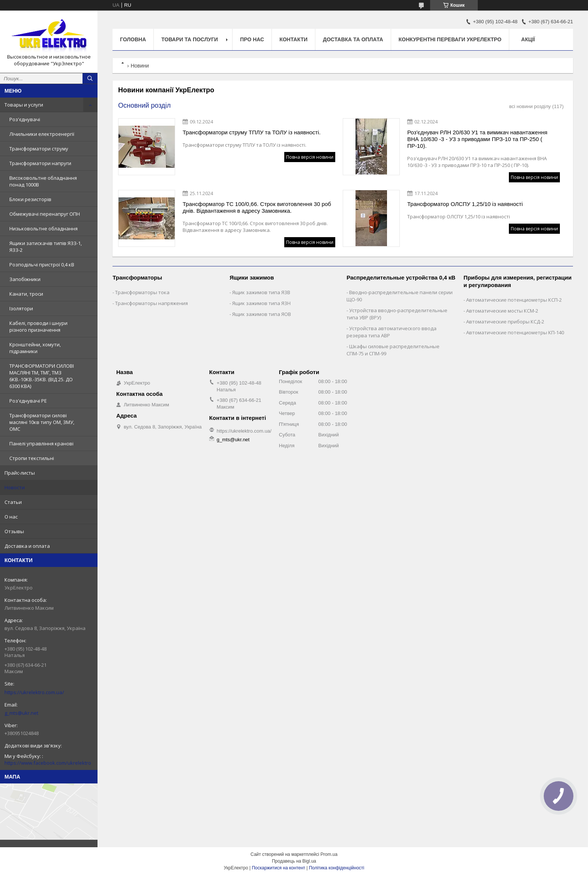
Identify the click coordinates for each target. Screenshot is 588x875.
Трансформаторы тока (142, 292)
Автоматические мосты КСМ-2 (502, 311)
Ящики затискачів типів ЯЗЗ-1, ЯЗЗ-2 (46, 247)
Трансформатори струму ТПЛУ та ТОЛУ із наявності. (252, 132)
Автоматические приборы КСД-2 (505, 322)
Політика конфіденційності (337, 868)
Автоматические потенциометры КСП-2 (514, 300)
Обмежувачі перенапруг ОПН (45, 214)
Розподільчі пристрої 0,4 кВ (42, 265)
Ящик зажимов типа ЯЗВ (261, 292)
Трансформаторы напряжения (151, 303)
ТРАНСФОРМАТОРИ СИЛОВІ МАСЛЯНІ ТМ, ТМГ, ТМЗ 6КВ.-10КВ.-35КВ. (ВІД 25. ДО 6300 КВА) (42, 376)
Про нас (252, 39)
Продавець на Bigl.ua (294, 861)
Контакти (293, 39)
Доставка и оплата (27, 546)
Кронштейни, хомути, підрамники (35, 348)
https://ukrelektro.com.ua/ (34, 692)
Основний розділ (144, 105)
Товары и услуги (24, 105)
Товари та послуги (190, 39)
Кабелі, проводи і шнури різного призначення (38, 326)
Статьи (13, 502)
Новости (15, 487)
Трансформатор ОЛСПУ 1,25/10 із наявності (465, 204)
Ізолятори (21, 308)
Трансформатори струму (39, 149)
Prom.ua (329, 854)
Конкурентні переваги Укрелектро (450, 39)
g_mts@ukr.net (21, 713)
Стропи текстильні (32, 458)
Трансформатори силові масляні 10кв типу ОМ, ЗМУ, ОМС (42, 422)
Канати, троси (26, 294)
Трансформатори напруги (40, 163)
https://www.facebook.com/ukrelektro (48, 763)
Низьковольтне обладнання (43, 229)
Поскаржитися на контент (278, 868)
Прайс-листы (20, 473)
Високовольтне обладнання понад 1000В (43, 181)
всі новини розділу (530, 106)
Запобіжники (25, 279)
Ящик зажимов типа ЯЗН (261, 303)
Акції (528, 39)
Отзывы (14, 531)
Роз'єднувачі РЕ (28, 401)
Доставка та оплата (353, 39)
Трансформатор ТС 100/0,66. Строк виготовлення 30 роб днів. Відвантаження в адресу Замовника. (257, 207)
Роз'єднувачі (25, 119)
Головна (133, 39)
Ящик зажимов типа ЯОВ (262, 314)
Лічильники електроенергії (42, 134)
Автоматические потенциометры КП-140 (515, 332)
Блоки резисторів (30, 199)
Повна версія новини (310, 157)
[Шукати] (90, 78)
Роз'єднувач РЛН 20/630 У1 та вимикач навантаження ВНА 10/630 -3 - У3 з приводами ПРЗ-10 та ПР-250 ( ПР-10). (477, 139)
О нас (11, 517)
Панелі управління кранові (41, 444)
